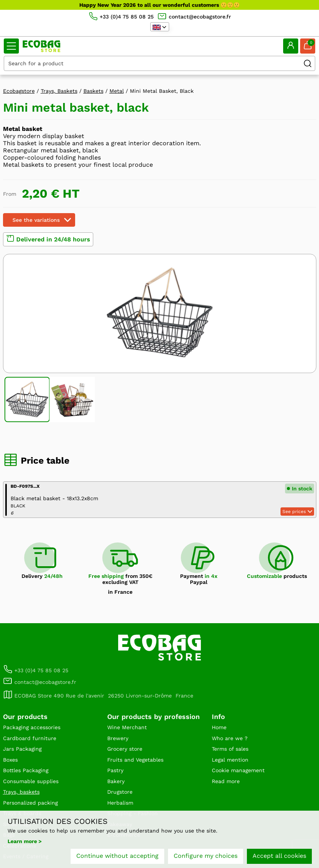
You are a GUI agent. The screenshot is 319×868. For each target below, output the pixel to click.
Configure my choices (206, 856)
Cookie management (238, 770)
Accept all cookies (279, 856)
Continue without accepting (117, 856)
